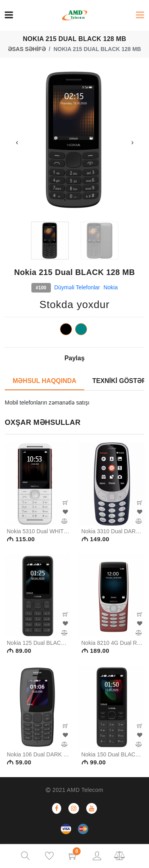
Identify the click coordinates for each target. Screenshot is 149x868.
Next (132, 143)
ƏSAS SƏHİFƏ (27, 49)
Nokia (110, 287)
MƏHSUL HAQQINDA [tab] (45, 381)
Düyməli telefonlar (77, 287)
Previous (17, 143)
